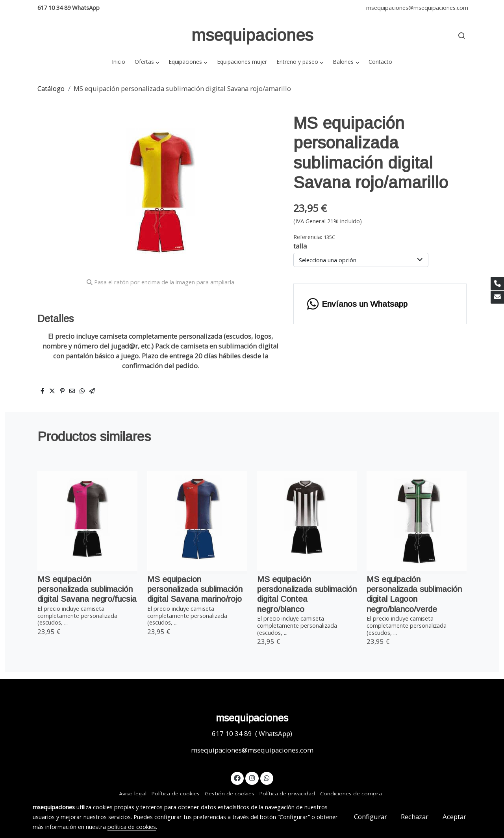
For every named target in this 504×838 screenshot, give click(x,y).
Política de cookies (175, 794)
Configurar (371, 817)
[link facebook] (237, 778)
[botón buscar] (461, 35)
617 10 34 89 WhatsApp (69, 7)
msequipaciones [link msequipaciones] (252, 35)
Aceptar (454, 817)
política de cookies (132, 827)
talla (300, 246)
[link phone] (497, 284)
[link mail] (497, 297)
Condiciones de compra (351, 794)
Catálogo (51, 88)
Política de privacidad (287, 794)
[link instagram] (252, 778)
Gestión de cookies (230, 794)
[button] (147, 62)
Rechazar (415, 817)
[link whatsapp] (267, 778)
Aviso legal (133, 794)
